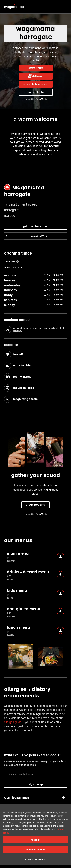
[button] (64, 7)
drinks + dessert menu (35, 575)
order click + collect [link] (36, 84)
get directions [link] (35, 226)
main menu (35, 557)
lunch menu (35, 631)
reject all (35, 840)
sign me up (36, 784)
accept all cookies (35, 850)
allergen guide (13, 722)
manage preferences (35, 859)
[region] (35, 835)
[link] (36, 68)
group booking (35, 505)
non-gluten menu (35, 612)
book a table (35, 92)
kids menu (35, 594)
